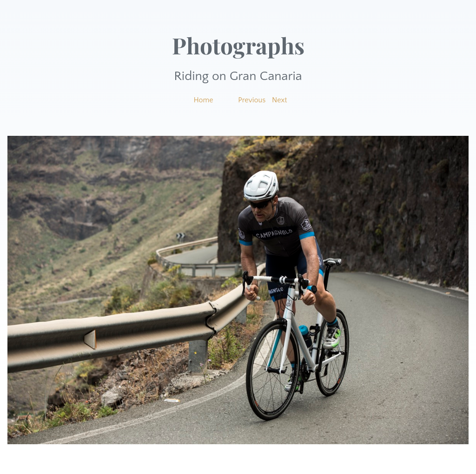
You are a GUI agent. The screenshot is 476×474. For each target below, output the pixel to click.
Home (203, 100)
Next (280, 100)
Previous (252, 100)
